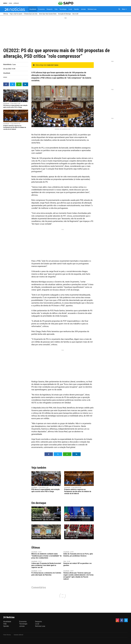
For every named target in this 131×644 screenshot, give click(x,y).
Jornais (16, 3)
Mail (11, 3)
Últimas (36, 548)
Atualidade (7, 73)
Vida (65, 561)
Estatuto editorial (18, 635)
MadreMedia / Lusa (9, 64)
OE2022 (5, 77)
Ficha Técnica (7, 635)
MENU (5, 3)
